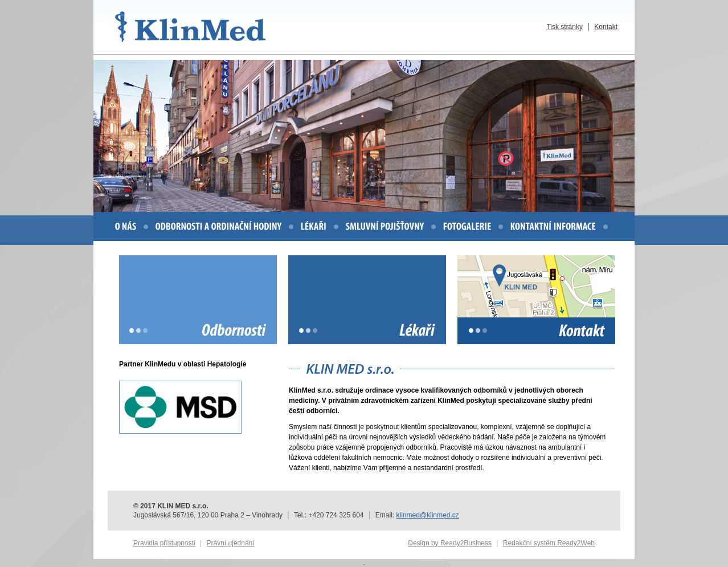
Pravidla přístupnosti (164, 543)
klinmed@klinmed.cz (428, 515)
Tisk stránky (565, 27)
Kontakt (606, 27)
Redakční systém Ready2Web (549, 543)
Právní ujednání (231, 543)
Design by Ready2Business (450, 543)
